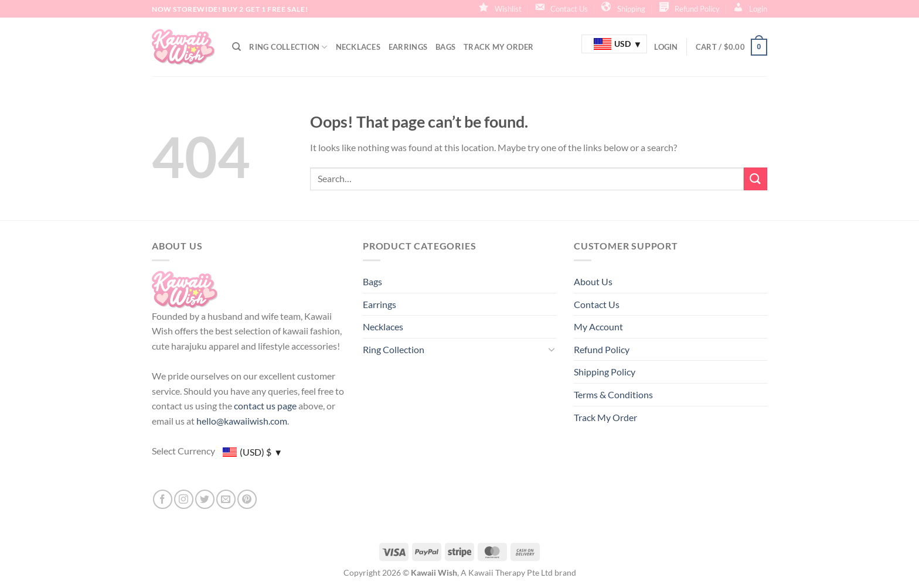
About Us (593, 281)
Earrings (408, 47)
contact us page (265, 406)
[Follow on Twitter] (205, 499)
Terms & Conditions (613, 394)
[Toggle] (552, 349)
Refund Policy (602, 349)
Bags (445, 47)
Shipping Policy (605, 372)
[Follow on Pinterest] (247, 499)
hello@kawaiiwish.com (242, 421)
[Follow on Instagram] (184, 499)
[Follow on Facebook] (163, 499)
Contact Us (597, 304)
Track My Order (499, 47)
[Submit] (755, 179)
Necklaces (358, 47)
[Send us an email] (226, 499)
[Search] (236, 47)
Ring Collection (288, 47)
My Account (598, 327)
